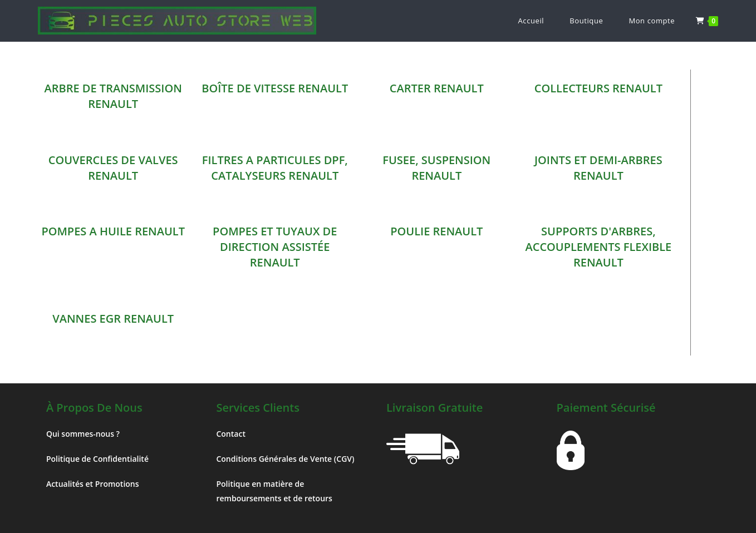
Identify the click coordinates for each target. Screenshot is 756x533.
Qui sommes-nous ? (83, 434)
